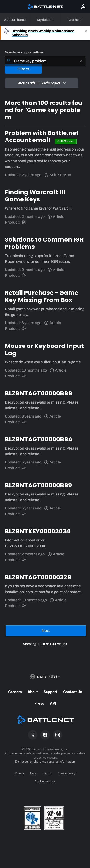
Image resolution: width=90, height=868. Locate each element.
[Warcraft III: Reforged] (24, 222)
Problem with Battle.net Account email (42, 137)
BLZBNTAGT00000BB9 (38, 485)
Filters (23, 69)
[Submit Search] (9, 61)
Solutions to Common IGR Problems (44, 243)
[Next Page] (46, 631)
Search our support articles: (25, 52)
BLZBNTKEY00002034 (38, 531)
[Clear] (81, 61)
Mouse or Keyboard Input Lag (44, 350)
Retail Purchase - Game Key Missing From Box (42, 296)
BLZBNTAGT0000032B (38, 577)
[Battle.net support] (24, 275)
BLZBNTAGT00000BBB (39, 393)
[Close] (86, 33)
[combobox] (45, 61)
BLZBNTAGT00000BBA (39, 439)
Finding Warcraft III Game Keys (35, 196)
